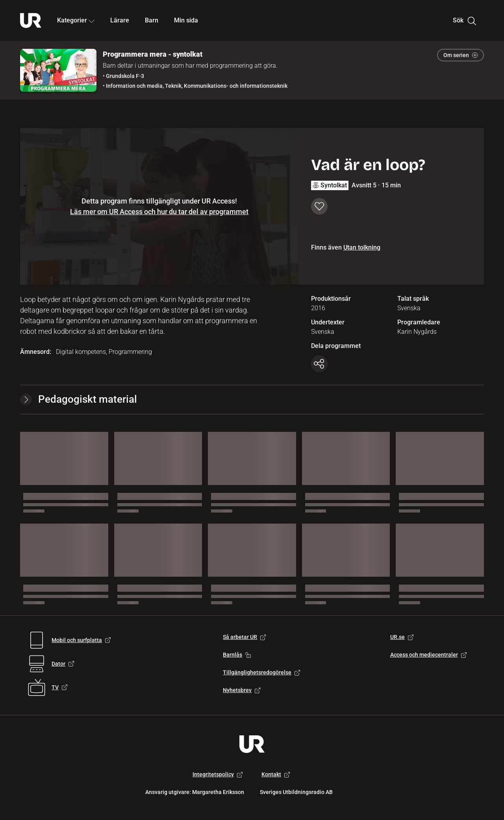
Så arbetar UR (244, 637)
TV (59, 687)
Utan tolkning (362, 247)
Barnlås (237, 655)
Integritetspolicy (218, 774)
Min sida (186, 20)
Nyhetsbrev (242, 690)
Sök (464, 20)
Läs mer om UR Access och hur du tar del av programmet (159, 212)
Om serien (460, 55)
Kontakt (276, 774)
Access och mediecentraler (428, 655)
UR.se (402, 637)
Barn (152, 20)
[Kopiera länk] (319, 364)
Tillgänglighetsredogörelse (261, 672)
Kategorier (76, 20)
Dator (63, 664)
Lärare (120, 20)
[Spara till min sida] (319, 206)
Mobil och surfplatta (81, 640)
